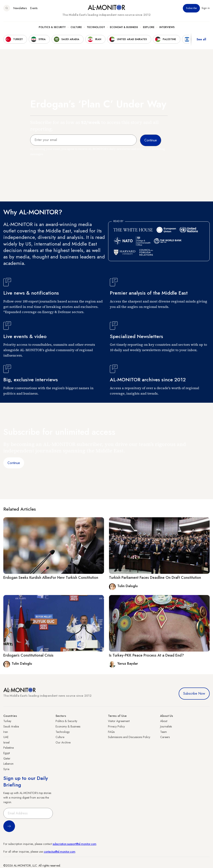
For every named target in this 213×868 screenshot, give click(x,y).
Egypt (7, 753)
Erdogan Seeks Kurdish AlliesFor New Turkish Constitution (51, 578)
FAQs (111, 732)
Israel (6, 742)
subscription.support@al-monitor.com (74, 844)
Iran (6, 732)
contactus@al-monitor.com (59, 852)
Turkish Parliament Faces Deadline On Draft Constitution (155, 578)
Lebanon (8, 764)
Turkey (7, 721)
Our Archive (63, 742)
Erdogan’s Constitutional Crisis (28, 655)
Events (34, 8)
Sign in (206, 8)
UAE (6, 737)
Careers (165, 737)
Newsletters (20, 8)
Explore (149, 27)
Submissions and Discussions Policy (129, 737)
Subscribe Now (194, 693)
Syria (6, 769)
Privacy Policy (116, 726)
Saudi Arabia (11, 726)
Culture (76, 27)
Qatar (7, 758)
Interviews (167, 27)
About (164, 721)
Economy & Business (124, 27)
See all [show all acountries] (201, 39)
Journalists (166, 726)
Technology (96, 27)
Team (163, 732)
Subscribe (191, 8)
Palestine (9, 748)
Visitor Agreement (119, 721)
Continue (14, 463)
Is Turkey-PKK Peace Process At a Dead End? (146, 655)
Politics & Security (52, 27)
